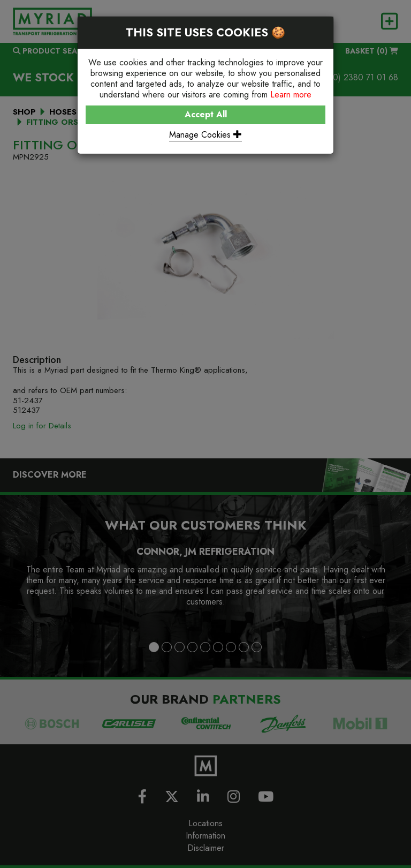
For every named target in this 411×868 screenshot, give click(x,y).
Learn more (291, 95)
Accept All (206, 114)
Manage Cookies (205, 135)
